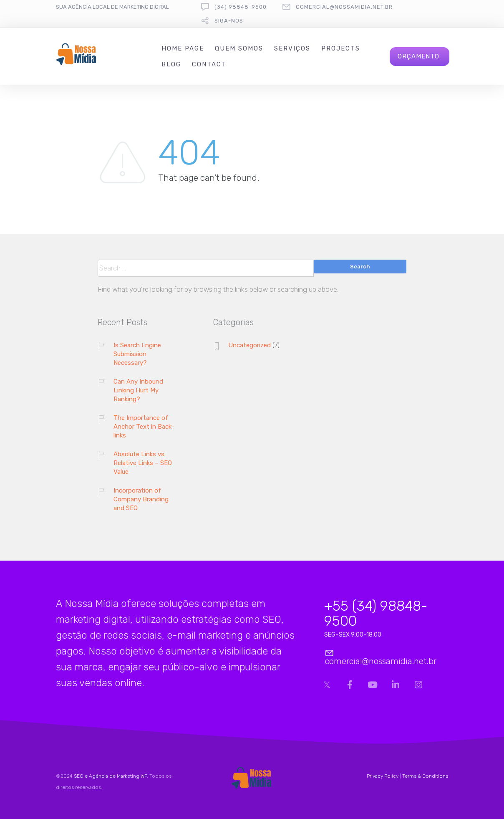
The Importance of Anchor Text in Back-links (144, 427)
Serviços (292, 48)
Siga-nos (229, 21)
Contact (209, 64)
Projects (341, 48)
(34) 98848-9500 (241, 7)
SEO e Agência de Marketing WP (110, 776)
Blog (171, 64)
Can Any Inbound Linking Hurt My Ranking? (138, 390)
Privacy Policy (383, 776)
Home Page (183, 48)
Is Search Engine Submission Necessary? (137, 354)
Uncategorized (249, 345)
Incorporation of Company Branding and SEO (141, 499)
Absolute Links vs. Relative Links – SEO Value (143, 463)
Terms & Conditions (425, 776)
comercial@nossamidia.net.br (344, 7)
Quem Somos (239, 48)
